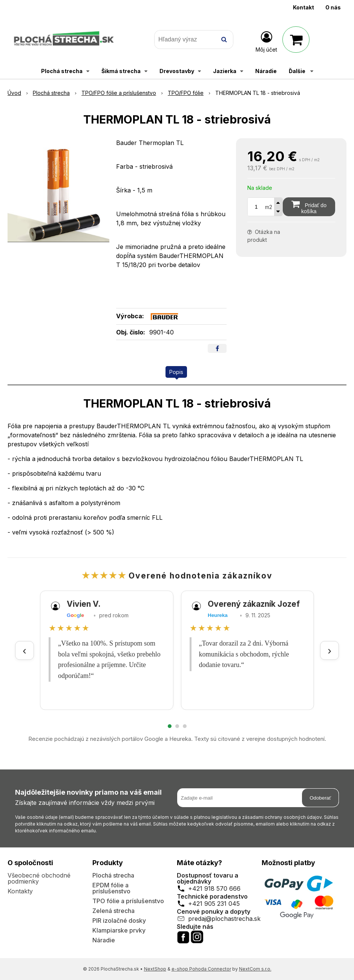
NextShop (155, 969)
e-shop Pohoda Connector (201, 969)
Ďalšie (301, 71)
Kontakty (20, 891)
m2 (269, 207)
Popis (176, 372)
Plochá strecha (113, 875)
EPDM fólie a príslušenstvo (111, 888)
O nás (333, 7)
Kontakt (303, 7)
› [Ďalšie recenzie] (329, 650)
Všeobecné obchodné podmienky (39, 878)
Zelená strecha (113, 911)
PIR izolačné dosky (119, 920)
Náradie (104, 940)
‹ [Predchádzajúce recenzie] (25, 650)
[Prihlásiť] (266, 41)
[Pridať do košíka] (309, 207)
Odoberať (320, 798)
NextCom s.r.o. (255, 969)
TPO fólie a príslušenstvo (128, 901)
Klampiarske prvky (119, 930)
